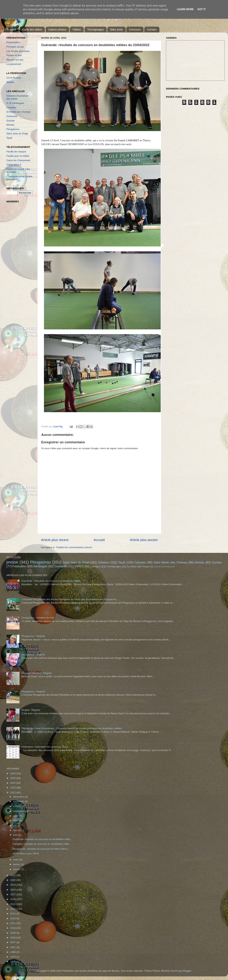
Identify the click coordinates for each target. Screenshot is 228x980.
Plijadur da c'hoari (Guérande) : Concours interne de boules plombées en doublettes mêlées (72, 728)
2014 (13, 909)
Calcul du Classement (18, 160)
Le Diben (132, 566)
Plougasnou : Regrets (33, 636)
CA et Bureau (14, 78)
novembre (19, 801)
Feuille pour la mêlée (18, 156)
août (16, 816)
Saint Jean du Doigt (17, 134)
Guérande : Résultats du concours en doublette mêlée (51, 581)
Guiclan (11, 121)
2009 (13, 933)
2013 (13, 914)
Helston (168, 567)
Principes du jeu (15, 47)
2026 (13, 773)
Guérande (12, 116)
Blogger (187, 971)
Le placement (14, 64)
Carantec (11, 107)
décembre (19, 797)
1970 (13, 961)
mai (16, 830)
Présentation (13, 42)
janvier (17, 869)
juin (15, 826)
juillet (16, 821)
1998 (13, 952)
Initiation (104, 562)
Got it (202, 9)
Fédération (19, 566)
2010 (13, 928)
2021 (13, 875)
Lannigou (96, 566)
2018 (13, 890)
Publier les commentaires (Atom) (74, 547)
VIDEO (79, 566)
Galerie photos (57, 29)
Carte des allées (32, 29)
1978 (13, 957)
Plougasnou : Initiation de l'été (38, 618)
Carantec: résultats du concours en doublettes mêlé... (42, 844)
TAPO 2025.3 (14, 165)
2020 (13, 880)
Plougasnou (13, 129)
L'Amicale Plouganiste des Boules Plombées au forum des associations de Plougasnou (69, 599)
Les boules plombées (18, 51)
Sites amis (116, 29)
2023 (13, 788)
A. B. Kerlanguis (15, 103)
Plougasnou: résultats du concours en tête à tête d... (41, 849)
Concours (135, 29)
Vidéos (77, 29)
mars (16, 860)
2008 (13, 938)
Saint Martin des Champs (171, 562)
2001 (13, 947)
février (17, 864)
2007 (13, 942)
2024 (13, 783)
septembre (19, 811)
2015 (13, 904)
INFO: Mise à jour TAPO (26, 854)
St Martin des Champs (19, 112)
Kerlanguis (40, 566)
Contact (152, 29)
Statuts (10, 82)
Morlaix (10, 125)
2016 (13, 899)
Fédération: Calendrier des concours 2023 (44, 747)
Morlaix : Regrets (31, 710)
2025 (13, 778)
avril (16, 835)
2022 (13, 793)
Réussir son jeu (15, 60)
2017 (13, 894)
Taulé (9, 138)
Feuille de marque (16, 152)
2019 (13, 885)
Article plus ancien (144, 540)
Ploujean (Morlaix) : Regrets (37, 673)
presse (12, 562)
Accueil (11, 29)
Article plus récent (55, 540)
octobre (18, 806)
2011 (13, 923)
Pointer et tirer (14, 55)
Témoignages (95, 29)
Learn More (185, 9)
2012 (13, 918)
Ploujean (145, 567)
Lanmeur (158, 567)
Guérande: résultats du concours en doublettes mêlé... (42, 839)
